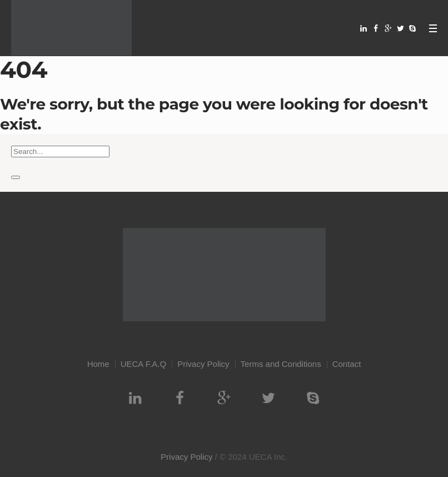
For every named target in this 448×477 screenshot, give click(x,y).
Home (98, 364)
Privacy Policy (203, 364)
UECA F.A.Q (144, 364)
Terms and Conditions (281, 364)
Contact (347, 364)
